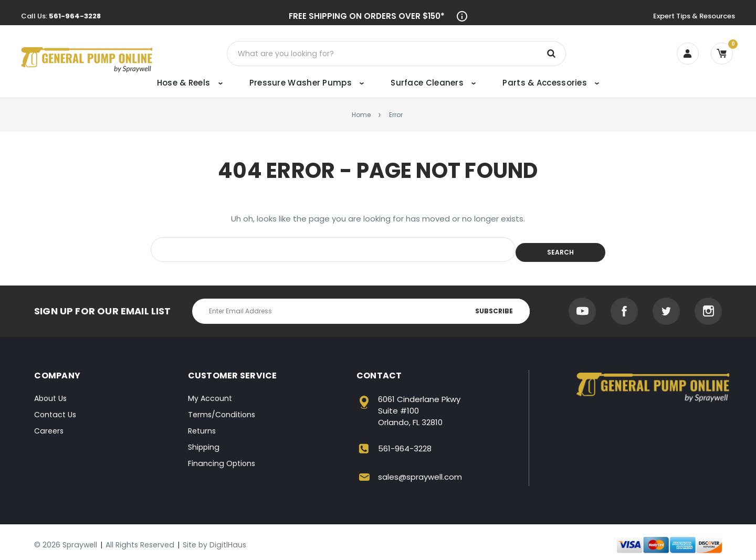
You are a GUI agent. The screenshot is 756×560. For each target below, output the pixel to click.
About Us (50, 393)
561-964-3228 (75, 16)
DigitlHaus (228, 539)
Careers (49, 425)
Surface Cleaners (433, 83)
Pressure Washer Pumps (307, 83)
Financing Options (222, 458)
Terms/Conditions (222, 409)
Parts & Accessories (551, 83)
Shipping (204, 441)
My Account (210, 393)
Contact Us (55, 409)
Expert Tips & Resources (694, 16)
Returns (202, 425)
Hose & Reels (190, 83)
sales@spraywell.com (420, 471)
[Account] (688, 54)
